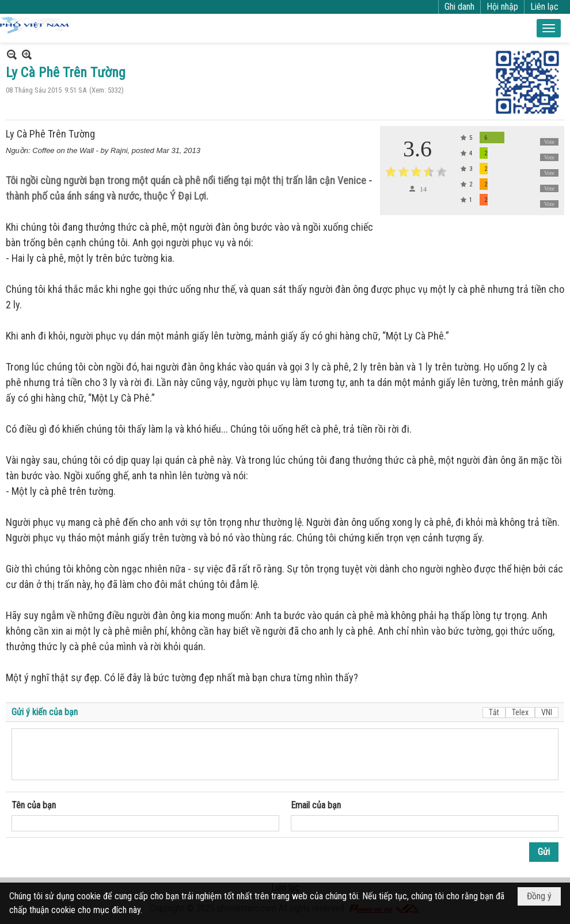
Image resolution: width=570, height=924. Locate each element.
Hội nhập (502, 7)
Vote (549, 142)
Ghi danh (459, 7)
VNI (547, 712)
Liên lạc (544, 7)
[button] (549, 28)
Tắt (494, 712)
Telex (520, 712)
